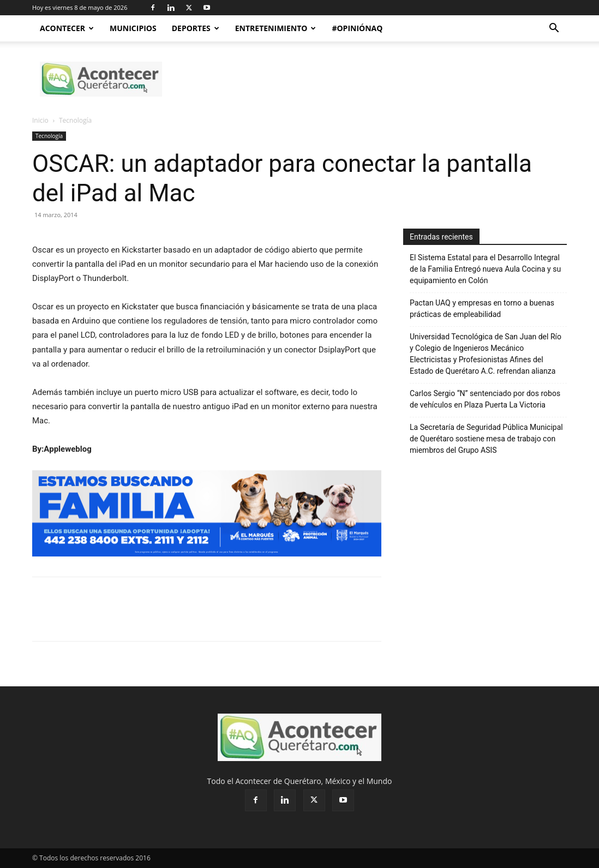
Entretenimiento (276, 28)
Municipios (133, 28)
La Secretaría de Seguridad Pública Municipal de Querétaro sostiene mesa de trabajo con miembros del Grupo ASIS (486, 439)
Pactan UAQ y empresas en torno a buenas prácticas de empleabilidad (482, 309)
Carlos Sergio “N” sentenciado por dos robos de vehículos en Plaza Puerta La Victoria (485, 399)
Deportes (196, 28)
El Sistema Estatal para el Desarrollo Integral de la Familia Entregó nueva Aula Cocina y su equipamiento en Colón (485, 269)
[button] (554, 29)
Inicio (40, 120)
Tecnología (49, 136)
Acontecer (67, 28)
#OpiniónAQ (357, 28)
